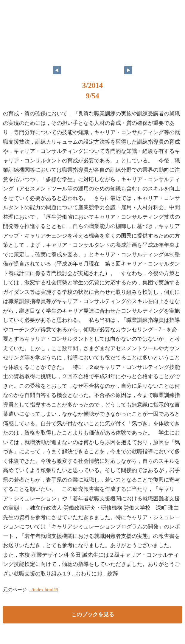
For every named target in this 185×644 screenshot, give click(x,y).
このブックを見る (93, 614)
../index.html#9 (44, 590)
